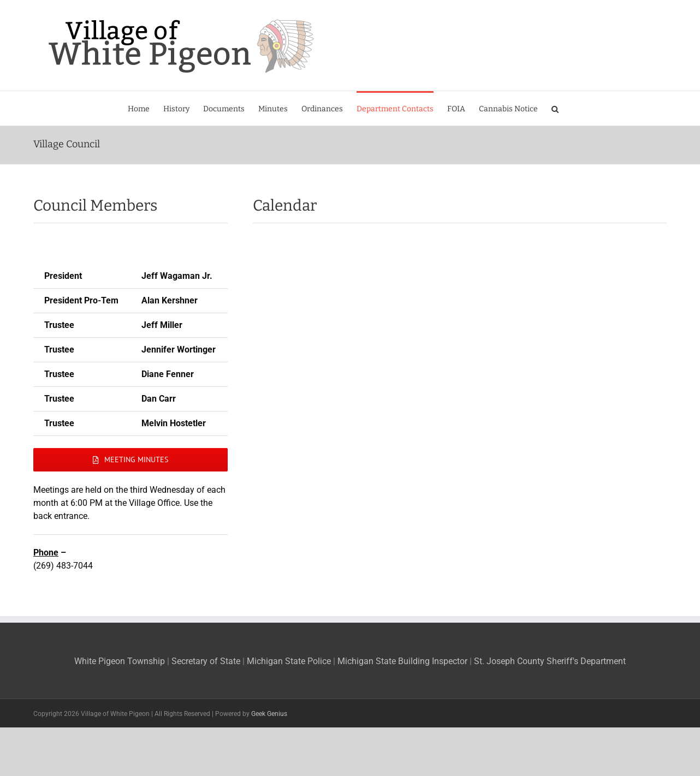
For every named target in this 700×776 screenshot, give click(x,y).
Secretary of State (206, 661)
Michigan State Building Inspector (404, 661)
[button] (555, 108)
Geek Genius (269, 714)
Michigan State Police (289, 661)
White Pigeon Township (121, 661)
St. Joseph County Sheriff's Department (550, 661)
